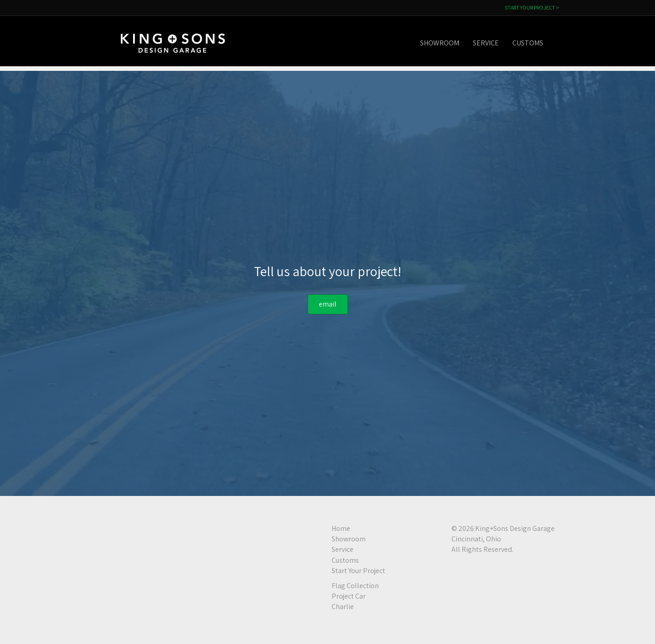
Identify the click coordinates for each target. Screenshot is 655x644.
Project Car (349, 596)
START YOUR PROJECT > (532, 7)
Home (341, 528)
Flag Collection (355, 586)
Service (495, 43)
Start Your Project (358, 571)
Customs (537, 43)
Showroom (449, 43)
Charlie (343, 607)
